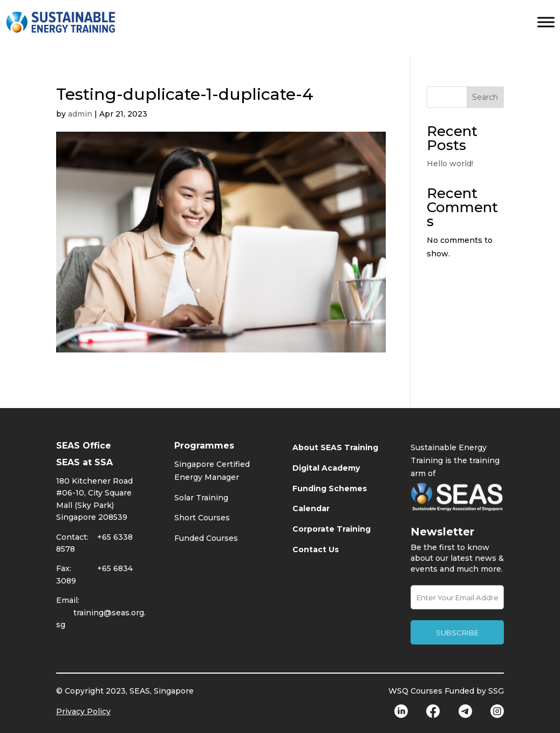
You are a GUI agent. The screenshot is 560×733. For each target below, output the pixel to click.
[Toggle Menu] (546, 22)
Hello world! (450, 164)
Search (485, 97)
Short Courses (202, 518)
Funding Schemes (330, 488)
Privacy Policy (83, 711)
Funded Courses (206, 538)
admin (80, 114)
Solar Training (201, 498)
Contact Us (316, 549)
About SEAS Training (335, 447)
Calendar (311, 508)
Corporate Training (332, 529)
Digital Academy (326, 468)
